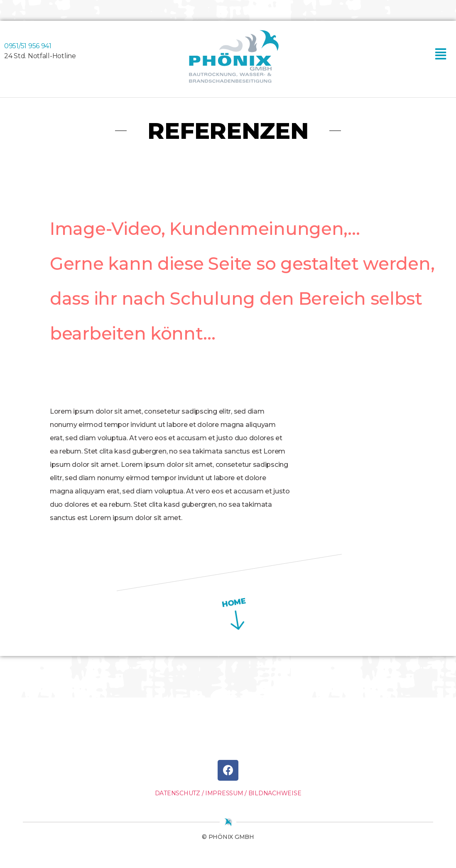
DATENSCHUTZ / (179, 793)
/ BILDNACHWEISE (273, 793)
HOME (221, 603)
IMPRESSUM (224, 793)
